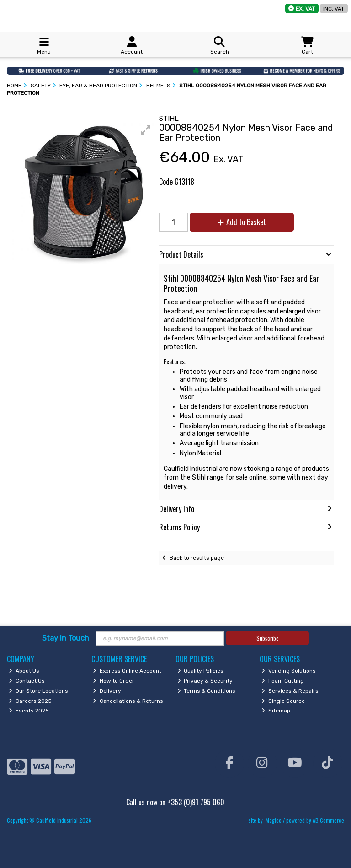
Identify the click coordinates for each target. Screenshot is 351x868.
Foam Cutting (283, 681)
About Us (24, 671)
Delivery (107, 691)
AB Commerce (328, 820)
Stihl (199, 477)
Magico (274, 820)
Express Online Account (127, 671)
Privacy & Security (205, 681)
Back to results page (197, 558)
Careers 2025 (30, 701)
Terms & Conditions (207, 691)
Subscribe (268, 638)
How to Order (114, 681)
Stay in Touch (66, 638)
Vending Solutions (289, 671)
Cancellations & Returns (128, 701)
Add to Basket (242, 222)
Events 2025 (29, 711)
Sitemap (276, 711)
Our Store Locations (38, 691)
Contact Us (27, 681)
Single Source (283, 701)
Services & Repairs (290, 691)
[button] (146, 130)
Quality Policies (201, 671)
